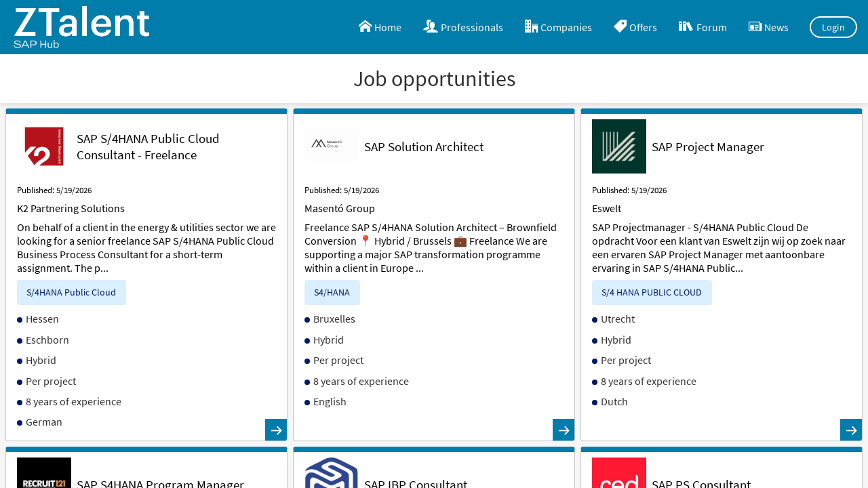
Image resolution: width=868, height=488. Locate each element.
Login (834, 27)
